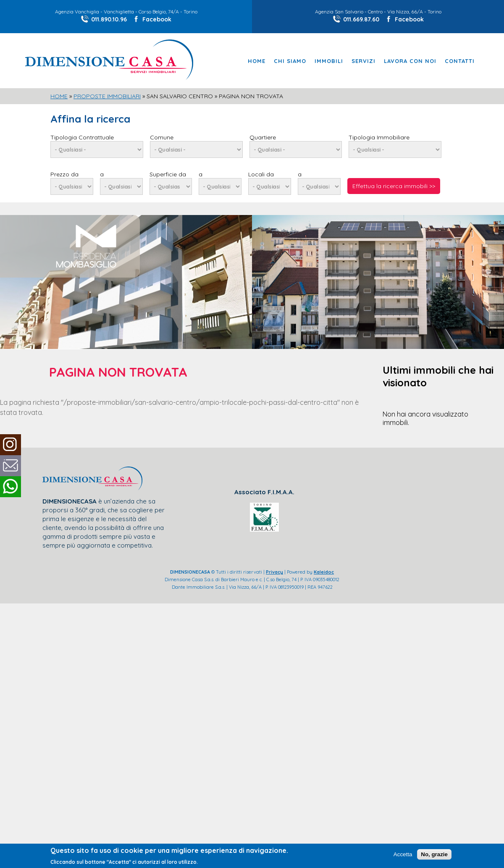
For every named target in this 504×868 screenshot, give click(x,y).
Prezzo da (64, 174)
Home (257, 61)
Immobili (329, 61)
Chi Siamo (290, 61)
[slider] (252, 220)
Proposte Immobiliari (107, 96)
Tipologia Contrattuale (82, 137)
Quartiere (263, 137)
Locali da (261, 174)
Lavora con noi (410, 61)
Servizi (364, 61)
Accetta (403, 854)
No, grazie (434, 854)
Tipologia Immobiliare (379, 137)
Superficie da (168, 174)
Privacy (274, 572)
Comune (162, 137)
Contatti (460, 61)
